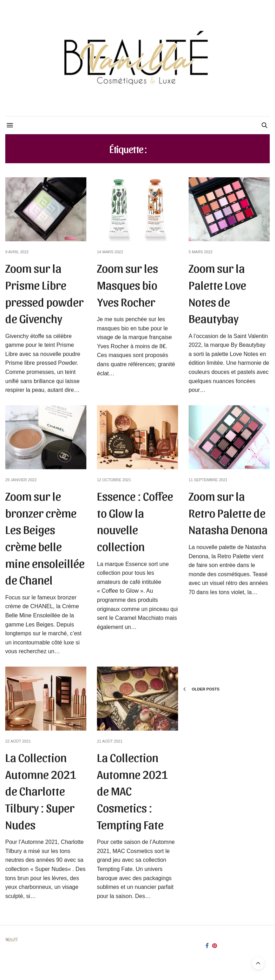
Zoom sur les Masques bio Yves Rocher (127, 284)
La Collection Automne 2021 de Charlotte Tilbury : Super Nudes (41, 790)
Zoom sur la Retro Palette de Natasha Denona (228, 512)
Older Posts (201, 689)
